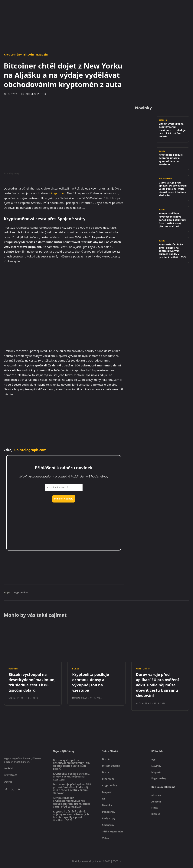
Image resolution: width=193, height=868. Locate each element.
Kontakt (8, 768)
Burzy (162, 151)
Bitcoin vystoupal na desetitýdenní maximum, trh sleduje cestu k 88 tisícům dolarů (172, 130)
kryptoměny (21, 592)
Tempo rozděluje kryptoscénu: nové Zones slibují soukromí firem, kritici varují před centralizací (172, 220)
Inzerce (8, 782)
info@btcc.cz (10, 775)
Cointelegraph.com (30, 450)
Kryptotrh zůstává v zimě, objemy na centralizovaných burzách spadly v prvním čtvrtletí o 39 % (173, 251)
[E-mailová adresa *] (64, 488)
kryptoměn (58, 193)
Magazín (42, 55)
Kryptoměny (13, 55)
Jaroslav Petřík (35, 94)
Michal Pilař (16, 698)
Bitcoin (29, 55)
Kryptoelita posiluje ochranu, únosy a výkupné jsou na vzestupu (171, 160)
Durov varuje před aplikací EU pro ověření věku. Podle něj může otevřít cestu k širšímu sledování (173, 189)
